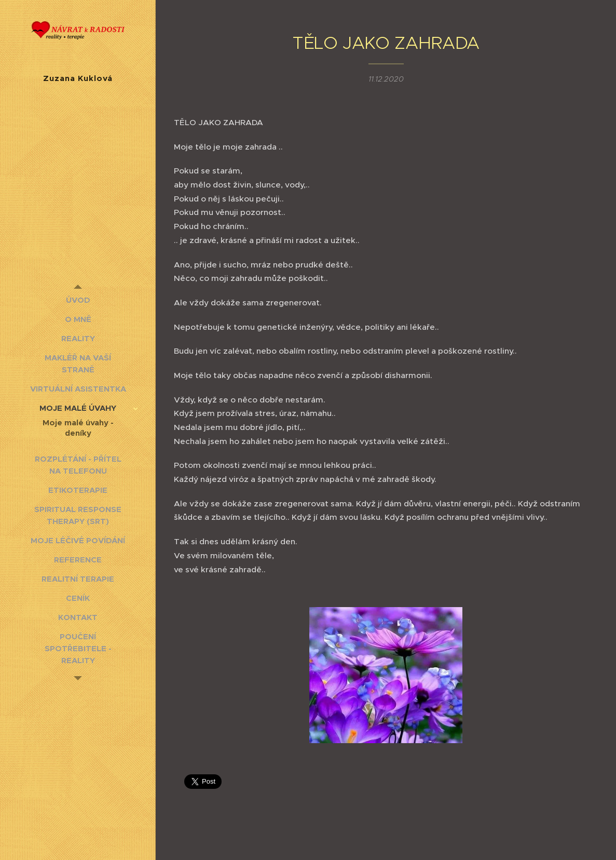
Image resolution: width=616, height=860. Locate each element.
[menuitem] (78, 300)
